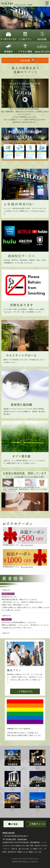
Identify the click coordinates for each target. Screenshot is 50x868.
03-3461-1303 (11, 839)
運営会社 (15, 861)
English (30, 5)
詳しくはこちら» (27, 545)
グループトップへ (20, 5)
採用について (27, 861)
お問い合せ (34, 861)
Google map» (22, 839)
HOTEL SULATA (9, 833)
